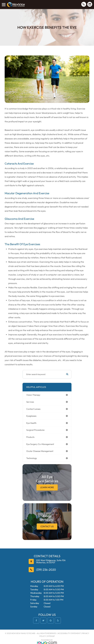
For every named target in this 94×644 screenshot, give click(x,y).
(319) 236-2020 (46, 570)
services (30, 402)
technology (32, 458)
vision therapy (33, 395)
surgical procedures (35, 430)
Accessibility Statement (69, 633)
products (30, 437)
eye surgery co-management (40, 444)
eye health (31, 423)
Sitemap (51, 636)
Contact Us (47, 526)
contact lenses (33, 409)
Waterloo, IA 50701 (51, 562)
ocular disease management (40, 451)
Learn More (47, 487)
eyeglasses (31, 416)
